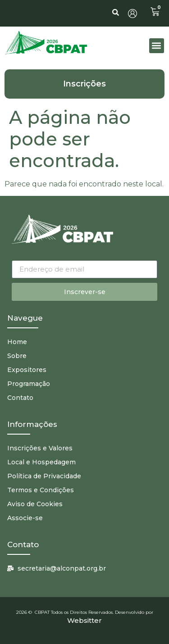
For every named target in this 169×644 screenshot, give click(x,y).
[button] (157, 46)
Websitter (84, 620)
